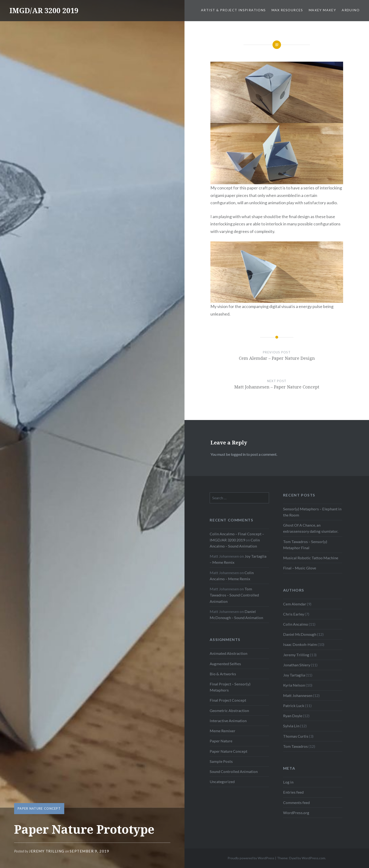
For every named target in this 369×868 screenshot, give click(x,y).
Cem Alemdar (295, 604)
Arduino (351, 10)
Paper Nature (221, 741)
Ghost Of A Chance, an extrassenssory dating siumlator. (311, 528)
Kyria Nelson (294, 685)
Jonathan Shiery (297, 665)
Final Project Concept (228, 700)
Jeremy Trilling (47, 851)
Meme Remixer (223, 731)
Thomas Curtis (296, 736)
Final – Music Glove (300, 568)
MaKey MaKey (322, 10)
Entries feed (293, 792)
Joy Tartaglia (294, 675)
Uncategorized (222, 782)
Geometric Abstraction (229, 710)
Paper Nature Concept (39, 808)
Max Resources (287, 10)
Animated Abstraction (229, 653)
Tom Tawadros (295, 746)
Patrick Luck (294, 706)
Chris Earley (294, 614)
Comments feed (296, 802)
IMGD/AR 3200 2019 (44, 10)
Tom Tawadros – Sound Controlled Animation (234, 595)
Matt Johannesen (298, 695)
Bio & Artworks (223, 674)
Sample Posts (221, 761)
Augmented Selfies (225, 664)
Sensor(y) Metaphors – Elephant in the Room (312, 512)
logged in (238, 454)
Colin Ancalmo (296, 624)
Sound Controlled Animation (234, 771)
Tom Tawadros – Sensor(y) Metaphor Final (305, 545)
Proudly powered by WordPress (251, 858)
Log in (288, 782)
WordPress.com (313, 858)
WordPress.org (296, 813)
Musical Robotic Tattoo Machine (311, 558)
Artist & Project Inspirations (233, 10)
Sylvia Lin (291, 726)
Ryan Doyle (293, 716)
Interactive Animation (228, 721)
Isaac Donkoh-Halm (300, 644)
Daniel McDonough (300, 634)
